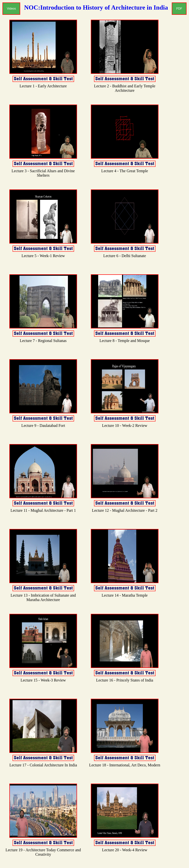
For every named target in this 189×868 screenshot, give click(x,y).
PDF (179, 9)
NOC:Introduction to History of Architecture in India (96, 8)
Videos (11, 9)
